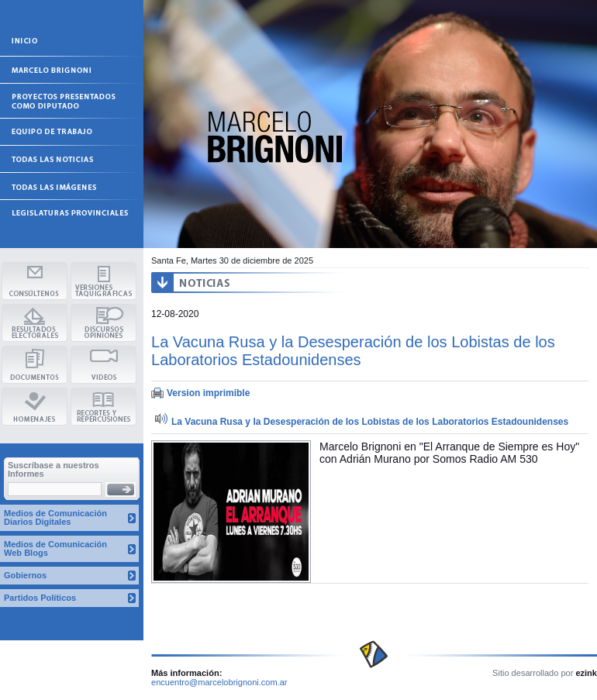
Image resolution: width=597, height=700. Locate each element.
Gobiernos (25, 575)
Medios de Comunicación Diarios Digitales (55, 517)
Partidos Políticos (40, 598)
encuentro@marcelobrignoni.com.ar (219, 682)
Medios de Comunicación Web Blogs (55, 548)
